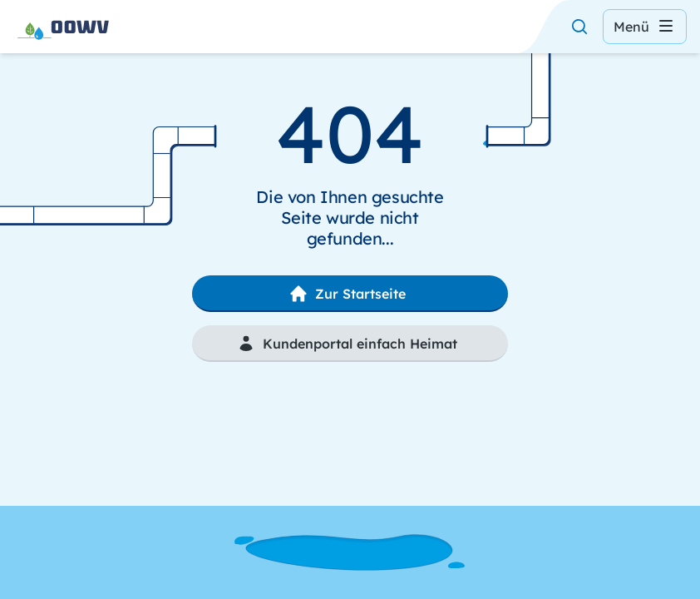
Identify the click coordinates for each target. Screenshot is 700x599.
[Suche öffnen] (579, 27)
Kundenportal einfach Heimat (347, 344)
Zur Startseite (347, 294)
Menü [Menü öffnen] (645, 27)
